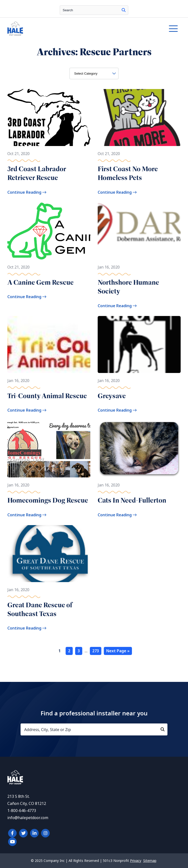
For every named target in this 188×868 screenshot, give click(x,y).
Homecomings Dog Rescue (48, 500)
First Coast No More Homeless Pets (128, 173)
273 (96, 651)
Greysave (112, 396)
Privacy (136, 861)
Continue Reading (27, 192)
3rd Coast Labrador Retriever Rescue (37, 173)
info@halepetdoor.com (28, 818)
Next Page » (118, 651)
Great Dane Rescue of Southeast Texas (40, 609)
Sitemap (150, 861)
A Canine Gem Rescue (41, 282)
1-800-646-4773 (22, 811)
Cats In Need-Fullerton (132, 500)
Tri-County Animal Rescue (47, 396)
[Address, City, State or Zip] (94, 729)
